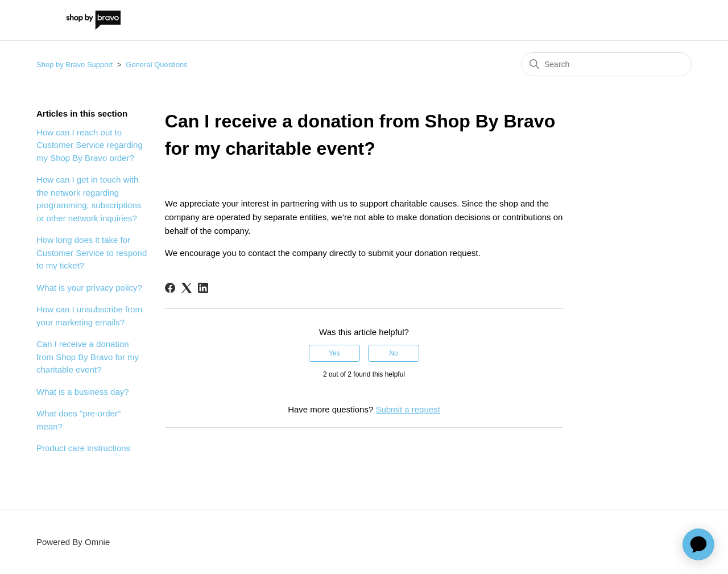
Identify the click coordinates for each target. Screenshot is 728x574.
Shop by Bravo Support (75, 65)
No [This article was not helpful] (393, 353)
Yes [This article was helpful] (334, 353)
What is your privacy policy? (89, 288)
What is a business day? (83, 392)
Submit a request (408, 409)
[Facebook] (170, 288)
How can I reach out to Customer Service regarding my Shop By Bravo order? (90, 145)
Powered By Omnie (73, 542)
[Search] (606, 64)
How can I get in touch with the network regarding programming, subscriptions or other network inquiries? (89, 199)
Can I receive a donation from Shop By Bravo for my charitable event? (88, 357)
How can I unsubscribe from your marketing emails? (89, 316)
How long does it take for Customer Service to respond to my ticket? (92, 253)
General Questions (156, 65)
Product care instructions (83, 448)
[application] (698, 544)
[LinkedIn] (203, 288)
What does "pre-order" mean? (78, 420)
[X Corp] (187, 288)
